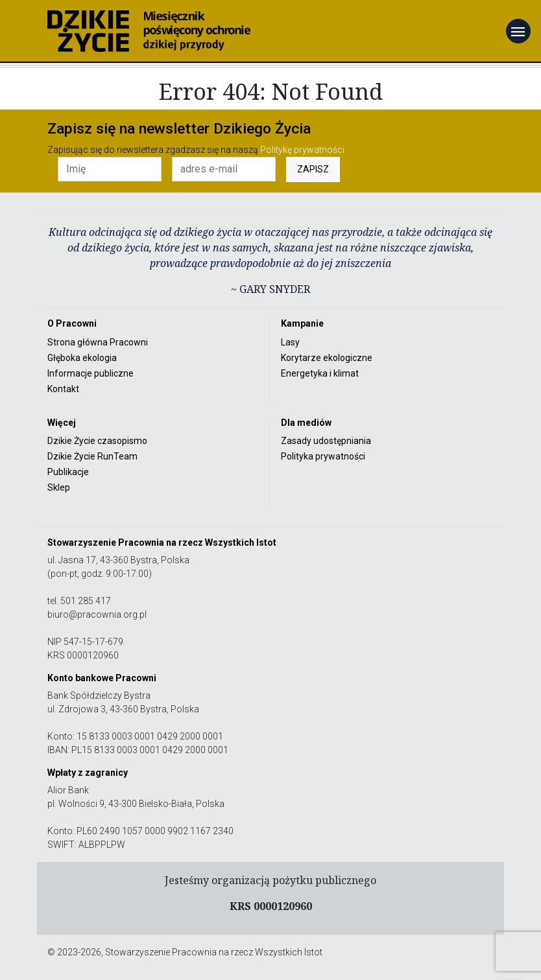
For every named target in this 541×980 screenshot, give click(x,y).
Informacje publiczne (90, 373)
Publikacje (68, 472)
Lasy (290, 342)
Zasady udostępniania (326, 441)
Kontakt (63, 389)
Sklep (59, 487)
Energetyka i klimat (320, 373)
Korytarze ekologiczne (327, 358)
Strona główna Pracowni (98, 342)
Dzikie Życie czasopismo (97, 441)
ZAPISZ (313, 169)
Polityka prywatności (323, 456)
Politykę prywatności (302, 150)
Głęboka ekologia (82, 358)
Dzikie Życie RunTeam (92, 456)
